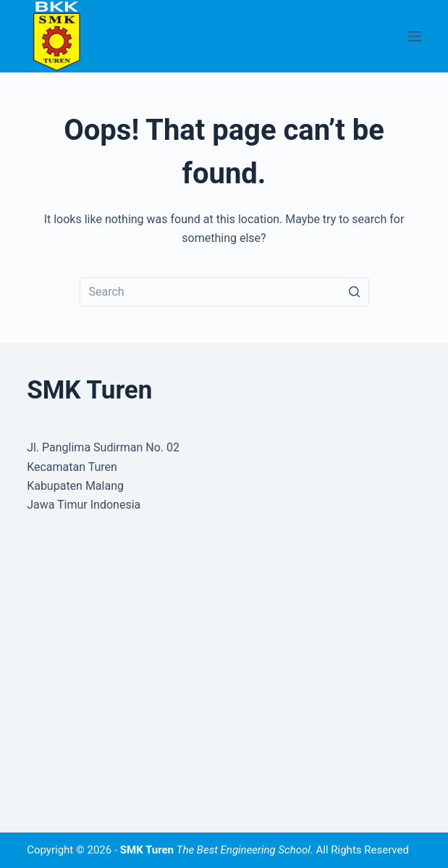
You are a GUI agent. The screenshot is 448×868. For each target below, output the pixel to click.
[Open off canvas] (415, 36)
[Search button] (355, 292)
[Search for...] (224, 292)
